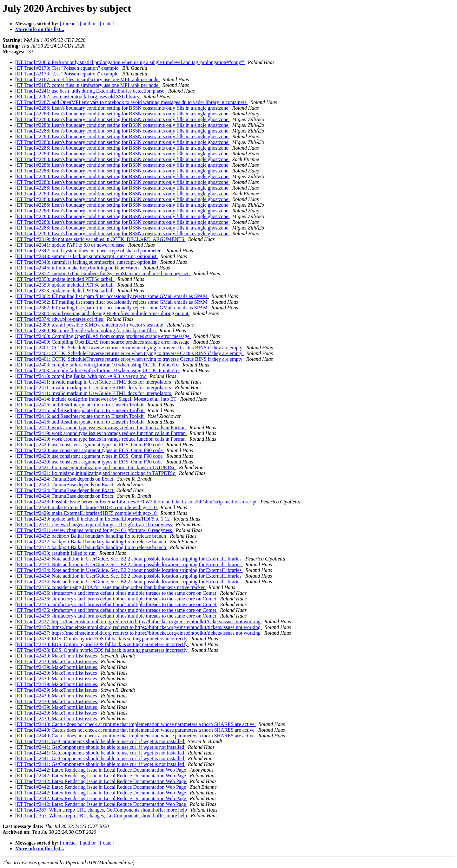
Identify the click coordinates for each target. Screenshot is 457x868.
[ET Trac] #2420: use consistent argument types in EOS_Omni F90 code (89, 445)
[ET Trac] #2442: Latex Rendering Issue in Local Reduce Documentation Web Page (101, 770)
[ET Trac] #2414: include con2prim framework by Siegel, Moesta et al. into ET (96, 399)
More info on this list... (40, 29)
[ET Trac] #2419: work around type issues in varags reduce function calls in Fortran (101, 428)
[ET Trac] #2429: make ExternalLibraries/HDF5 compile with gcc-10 (86, 507)
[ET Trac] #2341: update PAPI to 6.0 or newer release (70, 245)
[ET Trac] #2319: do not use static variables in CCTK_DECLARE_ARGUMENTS (100, 239)
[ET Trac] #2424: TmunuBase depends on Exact (65, 479)
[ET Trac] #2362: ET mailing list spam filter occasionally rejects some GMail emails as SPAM (112, 296)
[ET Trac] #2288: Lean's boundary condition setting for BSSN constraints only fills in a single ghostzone (122, 108)
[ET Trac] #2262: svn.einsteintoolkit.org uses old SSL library (78, 97)
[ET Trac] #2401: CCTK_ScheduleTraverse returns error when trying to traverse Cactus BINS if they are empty (129, 348)
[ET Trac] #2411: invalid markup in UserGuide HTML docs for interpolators (94, 382)
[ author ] (89, 24)
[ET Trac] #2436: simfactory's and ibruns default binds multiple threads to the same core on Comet (116, 593)
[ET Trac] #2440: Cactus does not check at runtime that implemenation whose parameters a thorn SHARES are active (136, 724)
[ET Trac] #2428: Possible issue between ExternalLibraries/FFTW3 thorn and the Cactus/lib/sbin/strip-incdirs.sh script (136, 502)
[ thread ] (69, 24)
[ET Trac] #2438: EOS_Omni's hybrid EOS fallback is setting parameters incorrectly (102, 639)
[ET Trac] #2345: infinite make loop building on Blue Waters (78, 268)
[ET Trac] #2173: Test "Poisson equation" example (67, 68)
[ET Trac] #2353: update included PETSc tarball (65, 279)
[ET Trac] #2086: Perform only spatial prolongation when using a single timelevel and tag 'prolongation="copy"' (130, 62)
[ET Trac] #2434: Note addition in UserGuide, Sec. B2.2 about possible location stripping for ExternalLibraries (129, 559)
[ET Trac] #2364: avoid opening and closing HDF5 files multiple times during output (102, 313)
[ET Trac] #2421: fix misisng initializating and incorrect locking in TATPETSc (96, 467)
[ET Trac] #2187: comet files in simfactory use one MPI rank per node (87, 79)
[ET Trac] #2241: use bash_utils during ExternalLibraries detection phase (90, 91)
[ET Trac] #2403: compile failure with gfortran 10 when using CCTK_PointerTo (98, 365)
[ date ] (107, 24)
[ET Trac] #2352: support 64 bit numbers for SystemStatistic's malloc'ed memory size (103, 273)
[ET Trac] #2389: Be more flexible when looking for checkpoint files (86, 330)
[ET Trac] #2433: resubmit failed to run (56, 553)
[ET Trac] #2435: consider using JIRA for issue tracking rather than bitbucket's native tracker (111, 587)
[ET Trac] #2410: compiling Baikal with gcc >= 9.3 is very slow (81, 376)
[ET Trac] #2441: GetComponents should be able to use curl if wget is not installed (100, 741)
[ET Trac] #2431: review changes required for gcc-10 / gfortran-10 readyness (94, 525)
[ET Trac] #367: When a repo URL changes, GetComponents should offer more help (102, 810)
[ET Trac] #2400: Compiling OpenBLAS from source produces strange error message (103, 336)
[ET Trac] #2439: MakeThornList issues (57, 656)
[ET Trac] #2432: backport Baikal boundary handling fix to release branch (91, 536)
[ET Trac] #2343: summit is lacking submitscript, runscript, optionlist (86, 256)
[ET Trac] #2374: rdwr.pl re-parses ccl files (60, 319)
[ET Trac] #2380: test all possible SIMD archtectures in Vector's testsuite (90, 325)
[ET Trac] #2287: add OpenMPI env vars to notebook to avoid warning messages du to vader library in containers (131, 102)
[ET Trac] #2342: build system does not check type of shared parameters (89, 251)
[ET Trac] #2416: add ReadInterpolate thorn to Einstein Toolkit (80, 405)
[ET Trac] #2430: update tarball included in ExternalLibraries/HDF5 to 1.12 (93, 519)
